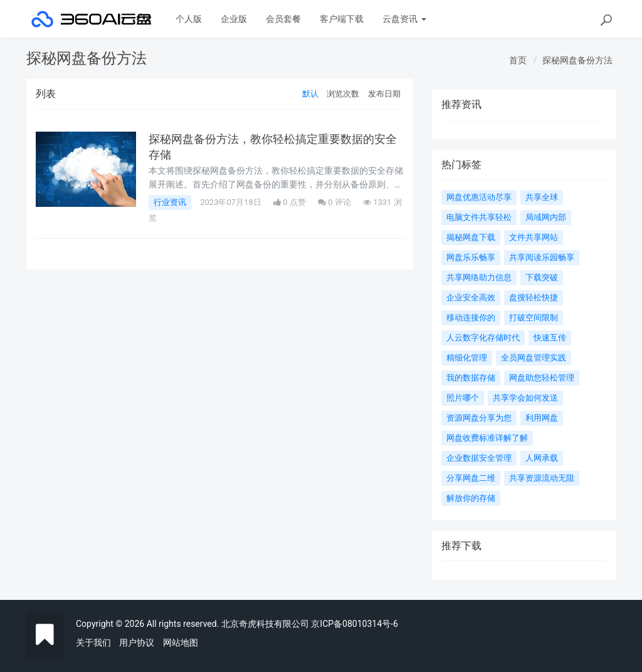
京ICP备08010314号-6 (354, 624)
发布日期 (384, 94)
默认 (310, 94)
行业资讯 (170, 202)
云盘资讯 (404, 19)
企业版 (234, 19)
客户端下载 (342, 19)
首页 (518, 60)
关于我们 (93, 643)
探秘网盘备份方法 (577, 60)
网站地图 (181, 643)
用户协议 (137, 643)
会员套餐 (283, 19)
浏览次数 (343, 94)
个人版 (189, 19)
